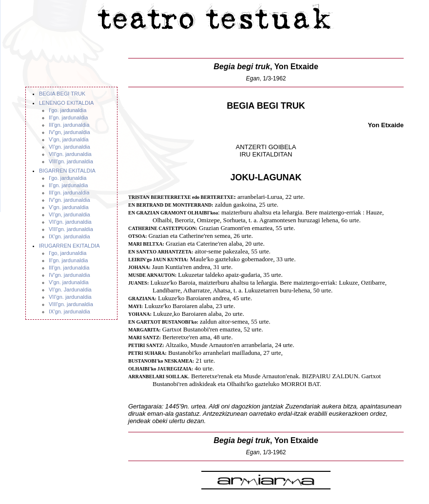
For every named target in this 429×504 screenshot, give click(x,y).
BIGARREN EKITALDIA (67, 171)
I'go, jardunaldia (68, 253)
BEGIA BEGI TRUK (62, 94)
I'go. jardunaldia (68, 110)
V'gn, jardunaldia (69, 139)
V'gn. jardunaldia (69, 207)
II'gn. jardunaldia (68, 117)
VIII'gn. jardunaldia (71, 161)
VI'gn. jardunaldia (69, 147)
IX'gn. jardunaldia (69, 236)
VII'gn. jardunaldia (70, 154)
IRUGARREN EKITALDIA (69, 246)
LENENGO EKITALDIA (66, 103)
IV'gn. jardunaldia (69, 200)
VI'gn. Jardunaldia (70, 290)
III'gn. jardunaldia (69, 125)
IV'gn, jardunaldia (69, 132)
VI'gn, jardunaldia (69, 214)
